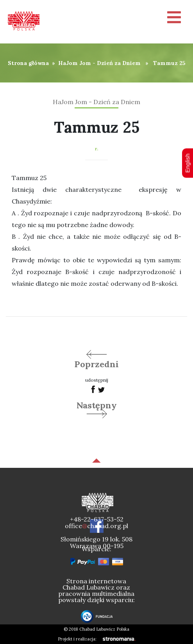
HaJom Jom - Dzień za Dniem (99, 63)
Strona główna (28, 63)
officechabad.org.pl (96, 526)
